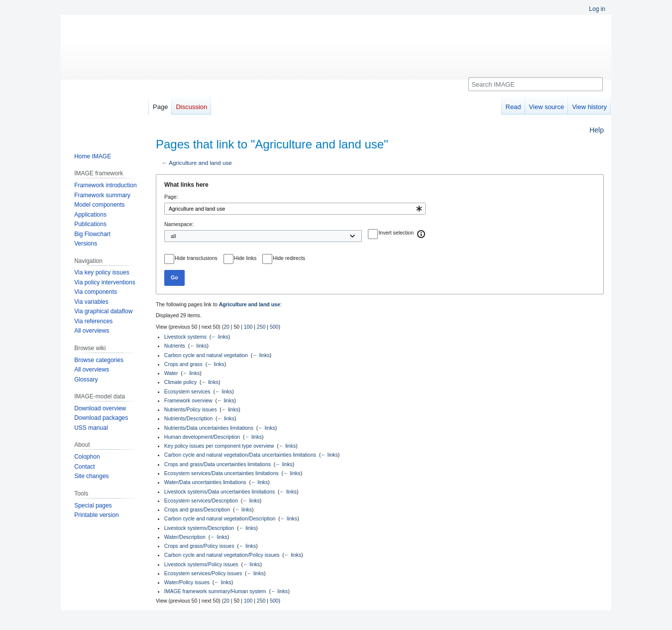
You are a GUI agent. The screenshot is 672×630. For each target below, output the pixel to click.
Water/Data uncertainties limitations (205, 482)
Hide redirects (289, 258)
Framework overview (188, 400)
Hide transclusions (196, 258)
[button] (422, 234)
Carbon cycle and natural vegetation (206, 355)
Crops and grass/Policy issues (199, 546)
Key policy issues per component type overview (219, 446)
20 (226, 327)
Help (597, 130)
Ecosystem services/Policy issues (203, 573)
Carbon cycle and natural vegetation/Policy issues (222, 555)
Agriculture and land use (200, 163)
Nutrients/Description (188, 418)
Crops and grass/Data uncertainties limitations (218, 464)
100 (248, 327)
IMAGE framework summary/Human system (215, 591)
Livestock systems (185, 337)
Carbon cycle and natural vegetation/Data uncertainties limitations (240, 455)
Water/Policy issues (187, 582)
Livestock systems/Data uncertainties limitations (220, 492)
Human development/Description (202, 437)
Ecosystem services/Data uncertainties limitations (222, 473)
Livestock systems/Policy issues (201, 564)
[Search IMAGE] (536, 84)
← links (220, 337)
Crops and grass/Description (197, 509)
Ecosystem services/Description (201, 501)
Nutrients (175, 346)
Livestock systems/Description (199, 528)
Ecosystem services (187, 391)
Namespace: (179, 224)
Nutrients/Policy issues (191, 409)
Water (171, 373)
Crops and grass (183, 364)
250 (261, 327)
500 (274, 327)
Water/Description (185, 537)
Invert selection (396, 233)
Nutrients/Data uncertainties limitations (209, 428)
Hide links (245, 258)
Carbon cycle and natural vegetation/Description (220, 518)
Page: (171, 197)
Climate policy (180, 382)
